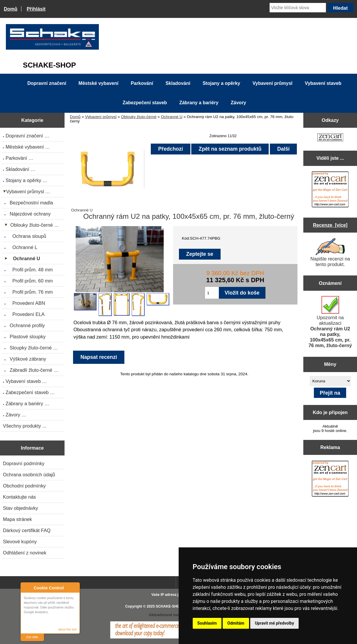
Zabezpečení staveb (145, 103)
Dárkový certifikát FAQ (27, 530)
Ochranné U (171, 117)
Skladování (178, 83)
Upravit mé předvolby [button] (274, 623)
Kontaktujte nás (19, 497)
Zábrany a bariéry (199, 103)
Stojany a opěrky (221, 83)
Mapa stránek (17, 519)
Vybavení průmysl (101, 117)
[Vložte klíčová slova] (298, 8)
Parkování (142, 83)
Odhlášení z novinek (25, 553)
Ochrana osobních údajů (29, 475)
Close (74, 588)
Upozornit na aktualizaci (330, 322)
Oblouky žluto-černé (139, 117)
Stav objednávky (21, 508)
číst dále (32, 637)
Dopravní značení (47, 83)
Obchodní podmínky (24, 486)
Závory (238, 103)
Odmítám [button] (236, 623)
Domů (11, 9)
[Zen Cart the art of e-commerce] (330, 138)
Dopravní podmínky (24, 463)
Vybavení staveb (323, 83)
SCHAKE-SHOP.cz (171, 606)
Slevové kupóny (20, 542)
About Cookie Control (27, 588)
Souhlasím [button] (207, 623)
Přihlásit (36, 9)
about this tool (67, 629)
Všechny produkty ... (25, 426)
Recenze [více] (330, 225)
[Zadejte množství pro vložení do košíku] (212, 293)
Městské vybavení (99, 83)
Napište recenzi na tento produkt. (330, 253)
